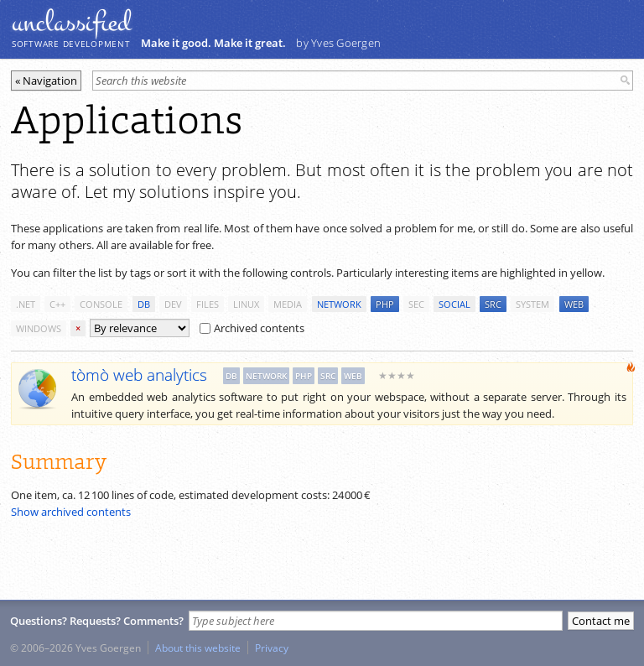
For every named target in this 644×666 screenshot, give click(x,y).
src (493, 304)
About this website (198, 648)
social (454, 304)
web (574, 304)
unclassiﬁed (71, 23)
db (144, 304)
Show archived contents (71, 512)
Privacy (272, 648)
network (339, 304)
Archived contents (252, 328)
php (385, 304)
